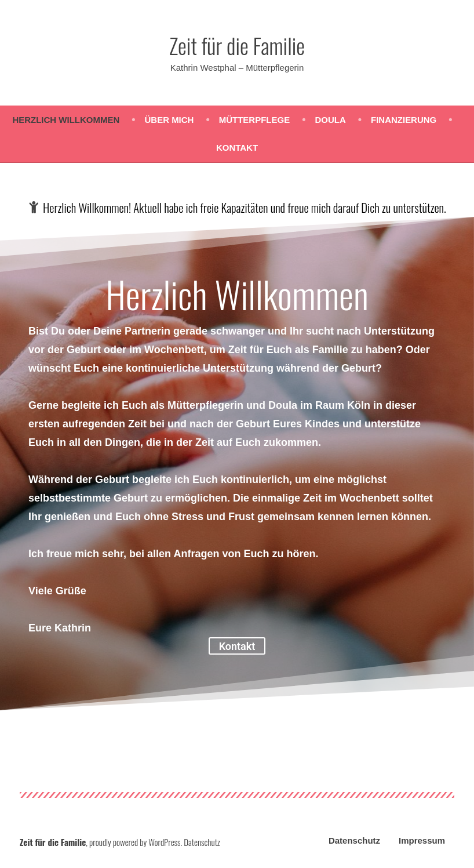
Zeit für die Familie (237, 45)
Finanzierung (404, 120)
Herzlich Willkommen (66, 120)
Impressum (422, 840)
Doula (330, 120)
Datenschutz (354, 840)
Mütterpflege (254, 120)
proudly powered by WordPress (135, 842)
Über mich (169, 120)
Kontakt (237, 148)
